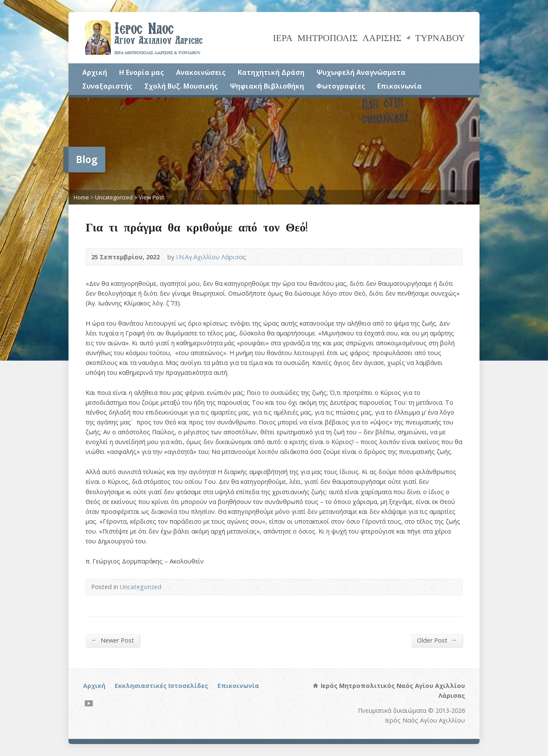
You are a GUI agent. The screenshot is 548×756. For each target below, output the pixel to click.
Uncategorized (114, 197)
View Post (151, 197)
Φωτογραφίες (341, 86)
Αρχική (95, 72)
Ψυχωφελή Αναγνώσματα (361, 72)
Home (81, 197)
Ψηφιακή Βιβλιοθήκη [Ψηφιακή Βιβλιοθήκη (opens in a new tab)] (267, 86)
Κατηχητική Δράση (271, 72)
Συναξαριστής (107, 86)
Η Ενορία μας (141, 72)
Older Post (437, 640)
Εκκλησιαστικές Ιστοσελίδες (161, 686)
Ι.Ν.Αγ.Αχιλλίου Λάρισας (211, 257)
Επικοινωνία (399, 86)
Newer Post (113, 640)
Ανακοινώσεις (201, 72)
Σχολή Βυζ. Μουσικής (181, 86)
